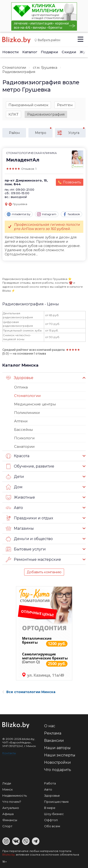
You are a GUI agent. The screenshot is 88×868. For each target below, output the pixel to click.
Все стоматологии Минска (29, 692)
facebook (71, 214)
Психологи (24, 438)
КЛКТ (13, 114)
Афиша (8, 814)
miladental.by (19, 214)
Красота (18, 456)
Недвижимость (15, 795)
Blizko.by (9, 854)
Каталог (30, 52)
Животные (20, 497)
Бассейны (23, 430)
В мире (50, 808)
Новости (11, 52)
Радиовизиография (46, 114)
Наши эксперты (60, 755)
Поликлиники (27, 413)
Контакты (9, 753)
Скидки (69, 52)
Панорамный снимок (28, 105)
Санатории (24, 446)
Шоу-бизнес (54, 814)
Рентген (65, 105)
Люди (7, 783)
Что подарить (58, 770)
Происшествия (56, 802)
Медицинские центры (35, 404)
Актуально (11, 808)
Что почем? (12, 802)
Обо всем (52, 826)
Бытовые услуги (26, 549)
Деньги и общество (29, 539)
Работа (50, 783)
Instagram (47, 214)
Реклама (53, 733)
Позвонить (72, 182)
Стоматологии (14, 68)
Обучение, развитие (30, 466)
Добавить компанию (44, 572)
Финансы (10, 820)
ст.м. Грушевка (45, 68)
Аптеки (21, 421)
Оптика (21, 387)
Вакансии (54, 741)
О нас (50, 726)
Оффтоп (51, 820)
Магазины (20, 529)
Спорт (7, 826)
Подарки (50, 52)
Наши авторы (57, 748)
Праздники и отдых (29, 518)
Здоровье (20, 378)
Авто (14, 508)
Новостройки (57, 762)
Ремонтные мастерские (33, 560)
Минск (8, 789)
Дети (15, 477)
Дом (14, 487)
